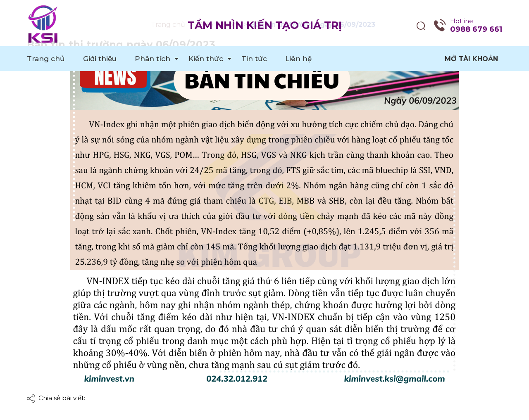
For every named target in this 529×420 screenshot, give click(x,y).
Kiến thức (206, 59)
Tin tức (254, 59)
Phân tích (153, 59)
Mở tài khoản (471, 59)
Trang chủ (46, 59)
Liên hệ (298, 59)
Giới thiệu (100, 59)
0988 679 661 (476, 29)
